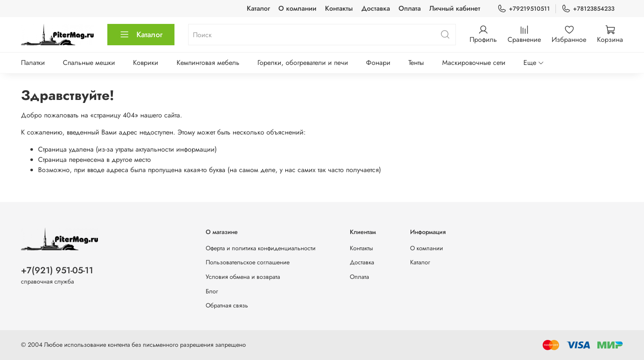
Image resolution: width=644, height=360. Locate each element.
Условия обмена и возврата (243, 277)
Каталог (258, 8)
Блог (212, 291)
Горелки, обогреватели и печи (303, 63)
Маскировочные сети (474, 63)
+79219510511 (524, 9)
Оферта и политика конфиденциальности (261, 248)
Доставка (376, 8)
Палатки (33, 63)
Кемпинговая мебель (208, 63)
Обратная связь (227, 305)
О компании (297, 8)
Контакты (339, 8)
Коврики (146, 63)
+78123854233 (588, 9)
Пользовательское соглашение (248, 262)
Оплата (410, 8)
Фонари (378, 63)
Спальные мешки (89, 63)
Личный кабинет (455, 8)
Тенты (416, 63)
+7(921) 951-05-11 (57, 270)
